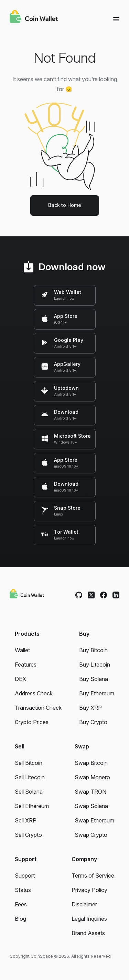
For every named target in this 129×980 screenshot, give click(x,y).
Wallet (22, 650)
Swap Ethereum (94, 820)
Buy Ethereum (97, 693)
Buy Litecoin (95, 665)
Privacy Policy (89, 890)
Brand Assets (88, 933)
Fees (21, 904)
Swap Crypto (91, 835)
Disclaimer (84, 904)
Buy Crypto (93, 722)
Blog (20, 919)
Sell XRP (26, 820)
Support (25, 876)
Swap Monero (92, 777)
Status (23, 890)
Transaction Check (38, 708)
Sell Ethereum (32, 806)
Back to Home (65, 205)
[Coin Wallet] (34, 17)
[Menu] (116, 19)
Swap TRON (90, 792)
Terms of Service (93, 876)
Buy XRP (90, 708)
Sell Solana (29, 792)
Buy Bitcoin (93, 650)
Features (26, 665)
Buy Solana (94, 679)
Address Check (34, 693)
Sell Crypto (28, 835)
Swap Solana (91, 806)
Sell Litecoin (30, 777)
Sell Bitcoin (29, 763)
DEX (20, 679)
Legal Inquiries (89, 919)
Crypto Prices (32, 722)
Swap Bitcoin (91, 763)
